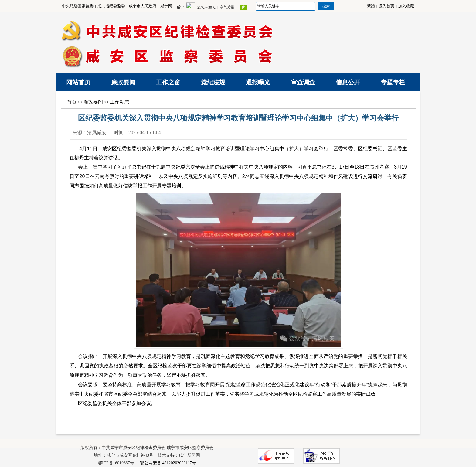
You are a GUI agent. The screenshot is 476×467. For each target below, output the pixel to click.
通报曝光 (258, 82)
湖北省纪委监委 (111, 6)
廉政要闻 (123, 82)
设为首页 (386, 6)
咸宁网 (166, 6)
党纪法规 (213, 82)
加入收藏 (406, 6)
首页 (72, 102)
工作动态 (120, 102)
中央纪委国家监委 (78, 6)
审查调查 (303, 82)
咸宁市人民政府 (143, 6)
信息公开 (348, 82)
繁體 (371, 6)
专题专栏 (393, 82)
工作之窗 (168, 82)
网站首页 (78, 82)
